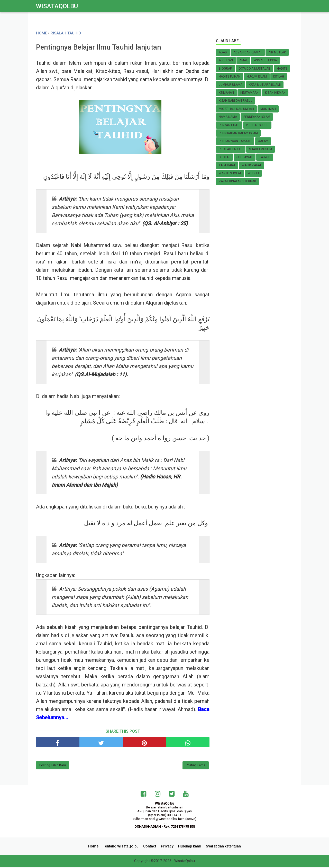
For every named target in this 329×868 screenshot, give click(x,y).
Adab (223, 52)
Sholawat (245, 157)
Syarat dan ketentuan (221, 847)
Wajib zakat (252, 165)
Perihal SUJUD (257, 125)
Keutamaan (249, 93)
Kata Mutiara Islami (265, 85)
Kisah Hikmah (275, 93)
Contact (150, 847)
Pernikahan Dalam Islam (238, 133)
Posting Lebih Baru (53, 767)
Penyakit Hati (229, 125)
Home (95, 847)
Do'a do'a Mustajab (255, 69)
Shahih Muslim (261, 149)
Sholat (224, 157)
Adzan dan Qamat (248, 52)
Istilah (279, 77)
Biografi (226, 69)
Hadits (282, 69)
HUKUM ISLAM (257, 77)
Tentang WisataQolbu (122, 847)
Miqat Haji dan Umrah (236, 109)
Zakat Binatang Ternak (237, 181)
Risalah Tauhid (231, 149)
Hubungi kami (188, 847)
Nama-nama (228, 117)
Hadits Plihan (230, 77)
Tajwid (265, 157)
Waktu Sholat (230, 173)
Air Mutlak (277, 52)
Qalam (263, 141)
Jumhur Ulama (231, 85)
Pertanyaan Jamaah (235, 141)
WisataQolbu (57, 6)
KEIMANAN (226, 93)
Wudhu (253, 173)
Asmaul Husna (265, 60)
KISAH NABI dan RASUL (235, 101)
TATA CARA (227, 165)
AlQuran (226, 60)
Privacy (167, 847)
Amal (243, 60)
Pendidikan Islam (257, 117)
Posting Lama (196, 767)
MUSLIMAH (268, 109)
